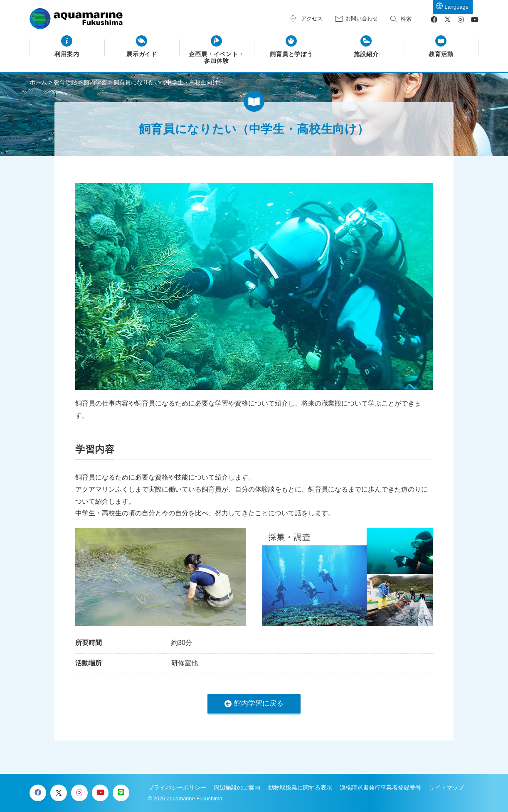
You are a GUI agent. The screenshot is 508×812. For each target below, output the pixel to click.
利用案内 (67, 54)
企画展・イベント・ (217, 58)
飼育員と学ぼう (292, 54)
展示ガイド (142, 54)
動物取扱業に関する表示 (300, 787)
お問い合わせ (362, 18)
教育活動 (441, 54)
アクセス (312, 18)
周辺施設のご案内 (237, 787)
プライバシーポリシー (177, 787)
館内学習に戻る (259, 703)
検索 (406, 19)
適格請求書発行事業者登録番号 (380, 787)
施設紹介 (366, 54)
